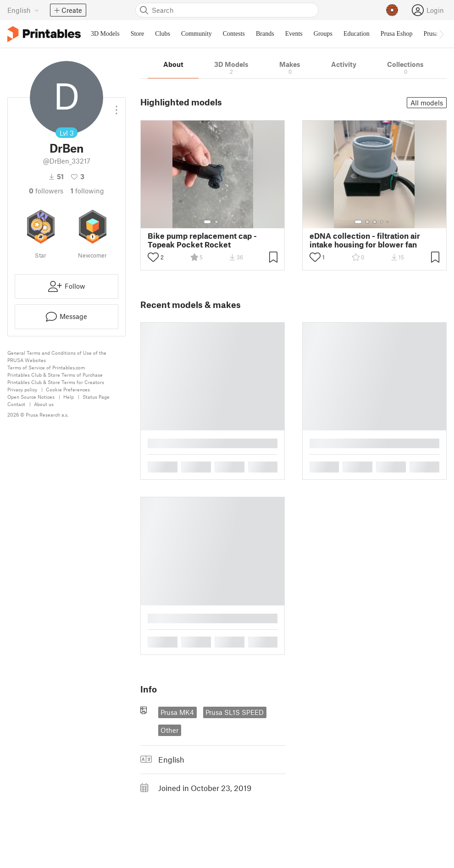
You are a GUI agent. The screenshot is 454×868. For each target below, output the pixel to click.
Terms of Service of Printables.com (46, 367)
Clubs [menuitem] (163, 34)
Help (69, 397)
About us (44, 404)
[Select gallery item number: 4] (382, 222)
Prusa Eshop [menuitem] (397, 34)
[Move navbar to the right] (441, 34)
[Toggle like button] (153, 257)
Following (87, 191)
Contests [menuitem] (234, 34)
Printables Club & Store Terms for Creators (56, 382)
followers (46, 191)
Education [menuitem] (357, 34)
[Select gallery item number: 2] (216, 222)
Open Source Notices (31, 397)
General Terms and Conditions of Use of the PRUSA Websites (57, 356)
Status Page (96, 397)
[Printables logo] (44, 34)
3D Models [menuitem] (105, 34)
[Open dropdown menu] (116, 106)
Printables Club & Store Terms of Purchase (55, 375)
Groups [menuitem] (323, 34)
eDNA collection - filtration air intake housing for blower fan (365, 240)
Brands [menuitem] (265, 34)
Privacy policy (22, 389)
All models (427, 103)
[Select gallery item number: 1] (207, 222)
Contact (16, 404)
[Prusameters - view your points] (392, 10)
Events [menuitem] (294, 34)
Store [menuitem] (138, 34)
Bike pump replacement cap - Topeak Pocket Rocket (202, 240)
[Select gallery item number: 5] (388, 222)
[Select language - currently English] (23, 10)
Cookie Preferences (68, 389)
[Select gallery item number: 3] (375, 222)
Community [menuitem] (197, 34)
